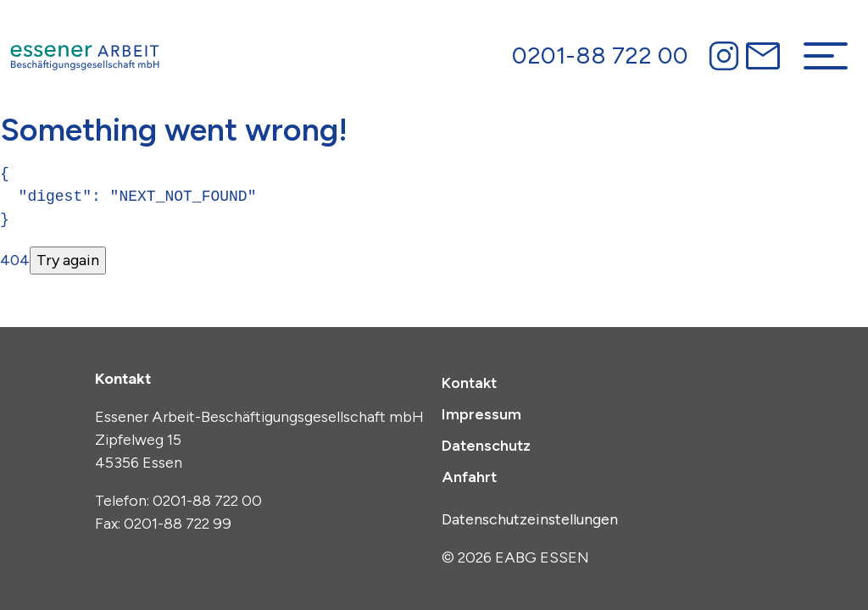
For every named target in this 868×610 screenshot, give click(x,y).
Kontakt (469, 383)
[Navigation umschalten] (826, 56)
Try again (68, 260)
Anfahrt (469, 477)
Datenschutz (486, 446)
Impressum (481, 414)
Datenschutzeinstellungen (530, 519)
